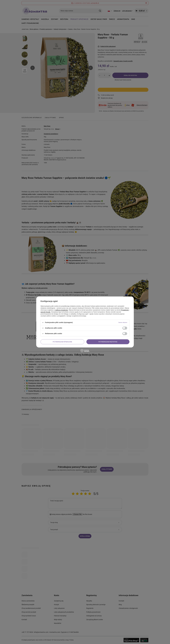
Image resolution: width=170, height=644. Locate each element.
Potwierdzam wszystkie (108, 342)
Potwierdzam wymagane (62, 342)
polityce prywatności (62, 310)
